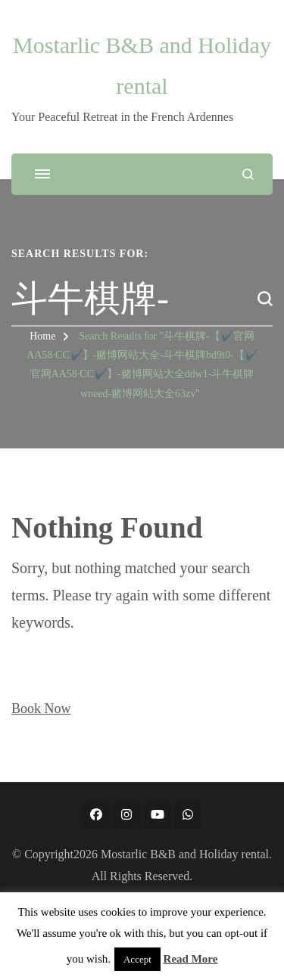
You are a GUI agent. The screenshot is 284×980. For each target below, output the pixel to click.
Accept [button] (137, 959)
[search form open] (248, 174)
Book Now (41, 709)
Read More (191, 959)
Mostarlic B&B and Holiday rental (185, 854)
